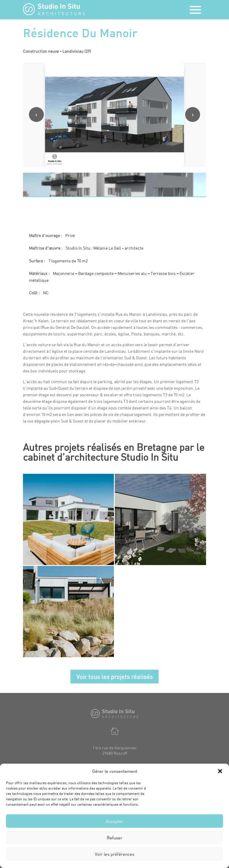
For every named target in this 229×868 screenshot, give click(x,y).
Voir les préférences (114, 854)
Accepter (114, 821)
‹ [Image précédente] (36, 114)
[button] (220, 771)
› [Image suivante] (193, 114)
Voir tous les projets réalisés (114, 677)
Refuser (114, 838)
